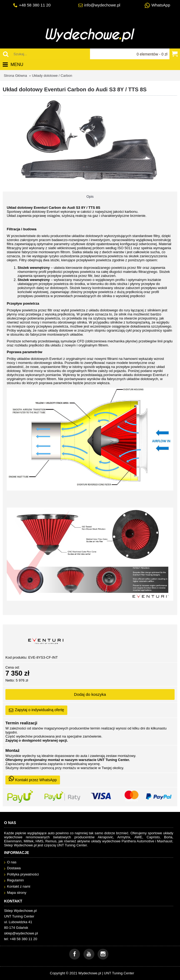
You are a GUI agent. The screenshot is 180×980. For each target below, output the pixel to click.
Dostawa (12, 868)
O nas (10, 862)
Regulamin (14, 880)
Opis (90, 197)
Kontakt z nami (17, 887)
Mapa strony (15, 893)
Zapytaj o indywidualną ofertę (36, 710)
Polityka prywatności (21, 875)
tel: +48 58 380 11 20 (21, 939)
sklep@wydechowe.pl (21, 933)
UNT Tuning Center (119, 973)
